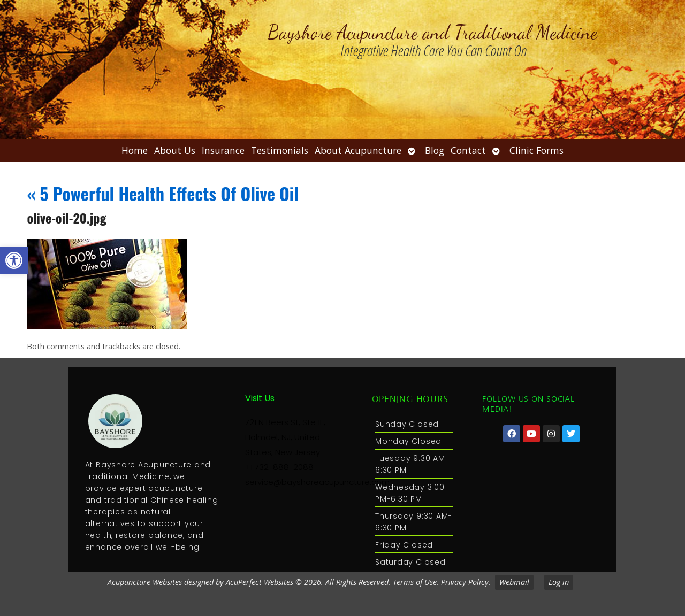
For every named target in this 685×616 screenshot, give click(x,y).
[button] (14, 260)
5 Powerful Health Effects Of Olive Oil (163, 193)
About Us (175, 150)
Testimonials (280, 150)
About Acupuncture (358, 150)
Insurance (223, 150)
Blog (435, 150)
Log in (559, 582)
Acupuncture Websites (145, 582)
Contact (468, 150)
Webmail (514, 582)
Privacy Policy (465, 582)
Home (135, 150)
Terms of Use (415, 582)
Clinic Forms (536, 150)
